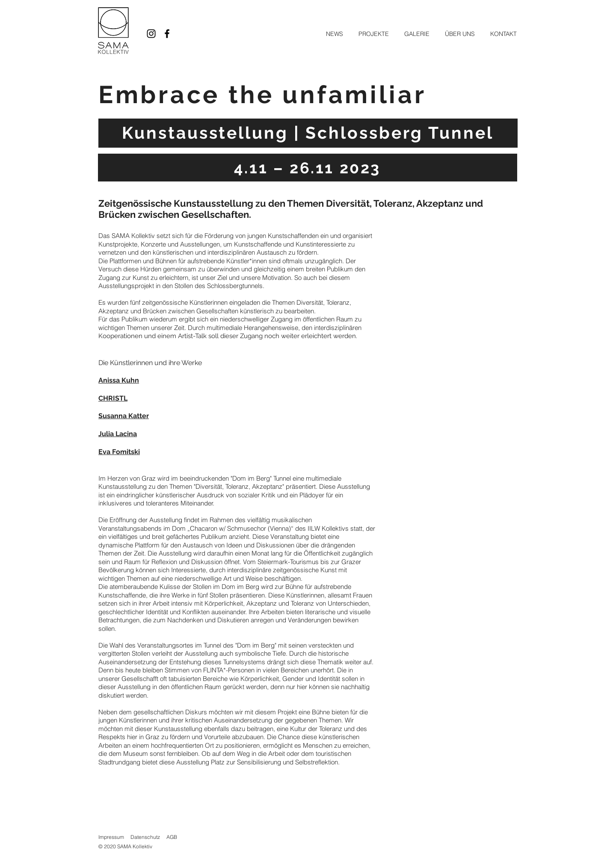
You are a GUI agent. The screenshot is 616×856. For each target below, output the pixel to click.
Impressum (111, 837)
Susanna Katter (124, 416)
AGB (172, 837)
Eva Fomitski (119, 452)
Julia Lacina (118, 434)
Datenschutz (145, 837)
